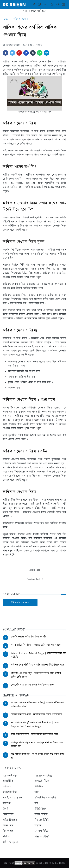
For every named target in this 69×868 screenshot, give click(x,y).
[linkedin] (45, 4)
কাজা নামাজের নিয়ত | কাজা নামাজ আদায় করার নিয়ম (35, 734)
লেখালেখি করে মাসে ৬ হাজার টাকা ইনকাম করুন (33, 685)
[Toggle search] (58, 4)
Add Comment (20, 602)
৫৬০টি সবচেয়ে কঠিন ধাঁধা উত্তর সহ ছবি (28, 637)
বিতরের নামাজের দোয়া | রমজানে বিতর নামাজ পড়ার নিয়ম (36, 714)
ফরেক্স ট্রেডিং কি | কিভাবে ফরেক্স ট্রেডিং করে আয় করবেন (36, 645)
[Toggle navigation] (64, 4)
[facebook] (34, 4)
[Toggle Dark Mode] (52, 4)
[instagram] (39, 4)
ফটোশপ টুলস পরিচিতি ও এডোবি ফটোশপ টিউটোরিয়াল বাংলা (38, 665)
